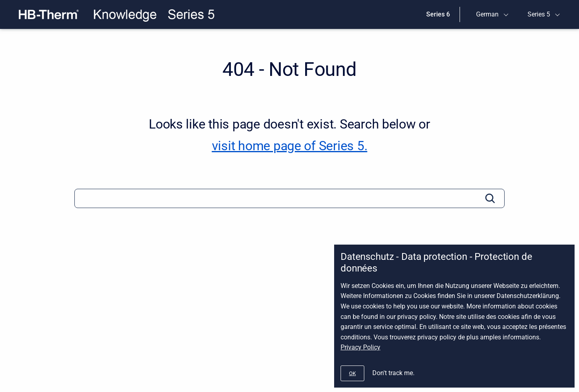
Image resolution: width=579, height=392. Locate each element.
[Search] (289, 198)
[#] (352, 373)
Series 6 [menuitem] (438, 14)
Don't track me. (393, 373)
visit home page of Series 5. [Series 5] (290, 146)
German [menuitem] (487, 14)
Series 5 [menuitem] (539, 14)
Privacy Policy (360, 347)
